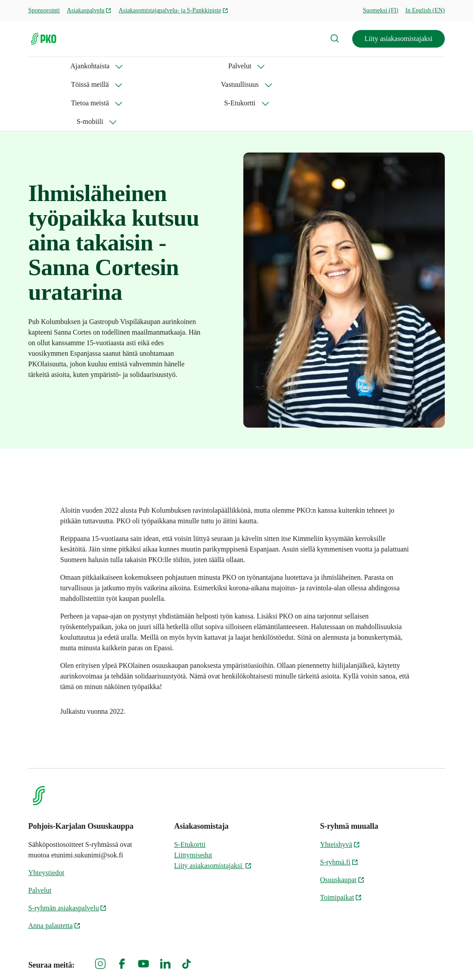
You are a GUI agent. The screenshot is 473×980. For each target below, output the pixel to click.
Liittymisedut (193, 799)
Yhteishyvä (340, 789)
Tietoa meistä (291, 66)
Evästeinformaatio (419, 958)
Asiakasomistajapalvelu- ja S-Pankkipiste (173, 10)
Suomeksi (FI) (381, 10)
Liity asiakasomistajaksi (399, 39)
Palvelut (105, 66)
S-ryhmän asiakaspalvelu (67, 852)
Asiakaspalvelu (89, 10)
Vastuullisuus (226, 66)
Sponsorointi (44, 10)
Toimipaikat (341, 842)
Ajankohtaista (48, 66)
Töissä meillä (162, 66)
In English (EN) (425, 10)
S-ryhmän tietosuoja (349, 958)
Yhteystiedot (46, 817)
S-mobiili (407, 66)
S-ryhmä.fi (339, 807)
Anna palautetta (54, 870)
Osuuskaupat (342, 824)
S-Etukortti (352, 66)
